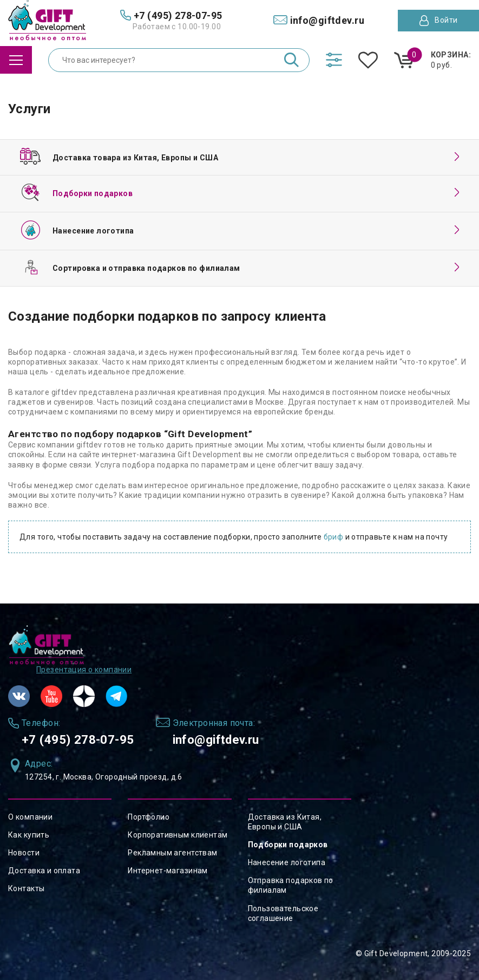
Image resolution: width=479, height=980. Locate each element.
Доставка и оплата (44, 871)
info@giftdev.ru (228, 738)
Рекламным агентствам (172, 853)
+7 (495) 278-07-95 (82, 738)
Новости (24, 853)
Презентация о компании (84, 668)
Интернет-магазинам (168, 871)
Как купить (29, 835)
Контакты (26, 888)
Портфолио (149, 817)
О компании (30, 817)
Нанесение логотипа (287, 862)
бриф (334, 537)
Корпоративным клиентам (178, 835)
